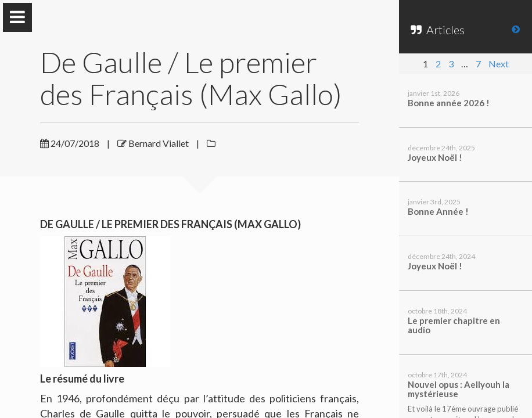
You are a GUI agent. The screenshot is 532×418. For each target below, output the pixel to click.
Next (499, 64)
